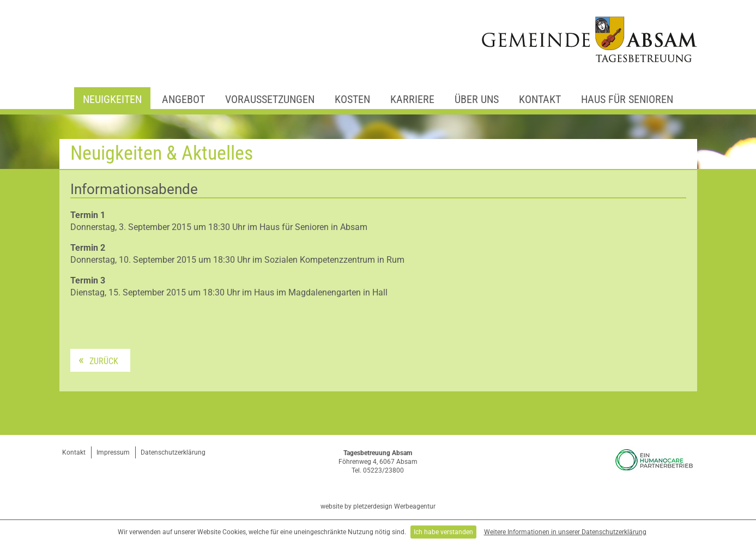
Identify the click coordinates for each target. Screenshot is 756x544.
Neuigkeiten (112, 99)
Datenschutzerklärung (173, 452)
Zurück (104, 361)
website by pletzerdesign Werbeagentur (378, 506)
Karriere (412, 99)
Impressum (113, 452)
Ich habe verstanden (443, 532)
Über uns (477, 99)
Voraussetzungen (270, 99)
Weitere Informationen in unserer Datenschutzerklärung (565, 532)
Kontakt (540, 99)
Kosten (352, 99)
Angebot (183, 99)
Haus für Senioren (627, 99)
